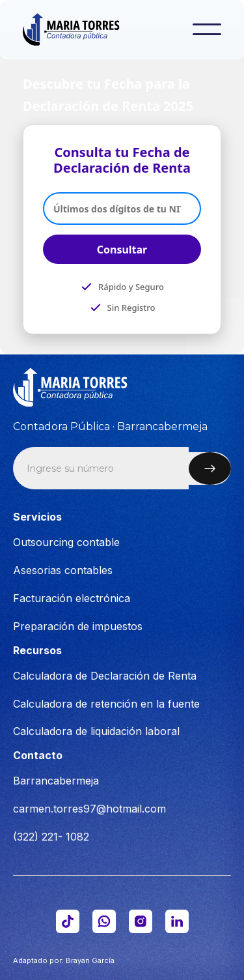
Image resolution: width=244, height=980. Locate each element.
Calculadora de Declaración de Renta (105, 676)
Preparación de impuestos (78, 626)
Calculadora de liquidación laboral (96, 731)
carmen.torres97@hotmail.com (89, 809)
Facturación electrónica (72, 598)
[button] (207, 29)
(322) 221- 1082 (51, 837)
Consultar (122, 250)
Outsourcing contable (66, 542)
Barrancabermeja (56, 781)
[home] (80, 29)
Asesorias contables (63, 570)
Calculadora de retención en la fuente (106, 704)
